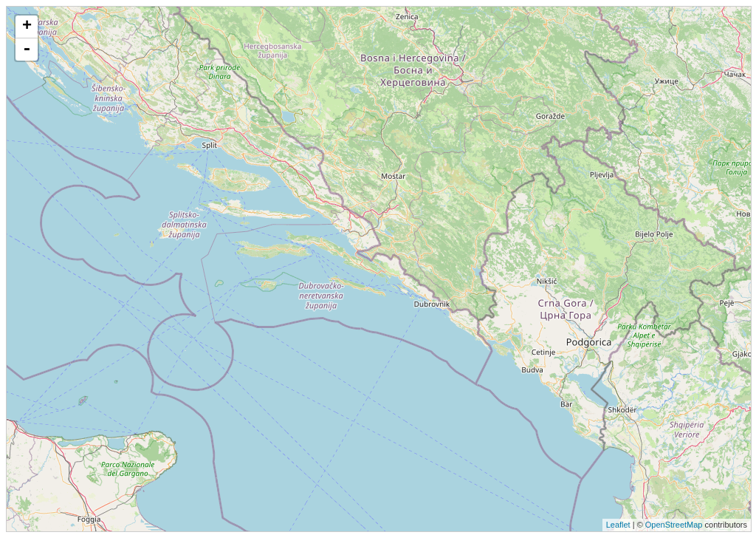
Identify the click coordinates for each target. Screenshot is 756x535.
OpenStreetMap (674, 525)
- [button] (27, 50)
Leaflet (618, 525)
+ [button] (27, 27)
